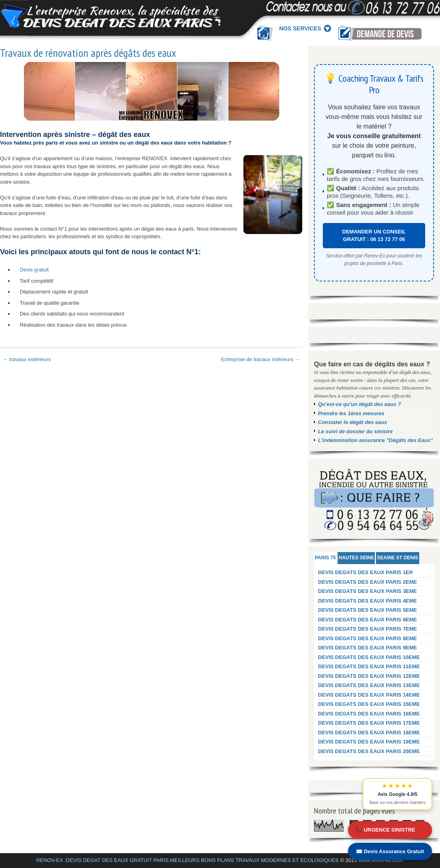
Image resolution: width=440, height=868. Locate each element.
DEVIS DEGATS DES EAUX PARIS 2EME (367, 582)
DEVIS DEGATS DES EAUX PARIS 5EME (367, 610)
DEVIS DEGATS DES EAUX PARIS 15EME (369, 704)
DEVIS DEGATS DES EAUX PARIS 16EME (369, 714)
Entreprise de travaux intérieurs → (261, 359)
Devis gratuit (34, 270)
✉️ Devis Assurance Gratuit (390, 851)
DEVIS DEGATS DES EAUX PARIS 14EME (369, 695)
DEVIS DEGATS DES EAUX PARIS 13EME (369, 685)
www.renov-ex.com (380, 860)
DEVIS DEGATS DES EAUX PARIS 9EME (367, 648)
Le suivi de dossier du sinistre (355, 431)
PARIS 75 (325, 558)
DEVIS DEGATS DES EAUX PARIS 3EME (367, 591)
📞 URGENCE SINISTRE (386, 830)
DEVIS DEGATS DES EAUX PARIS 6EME (367, 620)
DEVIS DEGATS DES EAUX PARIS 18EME (369, 732)
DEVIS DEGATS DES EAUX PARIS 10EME (369, 657)
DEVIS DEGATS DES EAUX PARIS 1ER (365, 572)
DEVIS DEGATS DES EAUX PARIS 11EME (369, 666)
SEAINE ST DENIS (397, 558)
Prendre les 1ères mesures (351, 413)
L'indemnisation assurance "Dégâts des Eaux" (375, 440)
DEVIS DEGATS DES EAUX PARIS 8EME (367, 638)
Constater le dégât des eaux (353, 422)
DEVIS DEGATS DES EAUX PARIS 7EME (367, 629)
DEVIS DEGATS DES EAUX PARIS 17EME (369, 723)
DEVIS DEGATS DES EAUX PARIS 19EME (369, 742)
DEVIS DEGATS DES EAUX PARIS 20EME (369, 751)
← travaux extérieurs (27, 359)
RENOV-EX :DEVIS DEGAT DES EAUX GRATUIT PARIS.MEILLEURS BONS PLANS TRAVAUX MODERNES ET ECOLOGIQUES (187, 860)
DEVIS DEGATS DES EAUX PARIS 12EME (369, 676)
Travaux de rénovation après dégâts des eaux (88, 53)
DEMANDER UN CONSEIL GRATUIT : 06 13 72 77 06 (374, 236)
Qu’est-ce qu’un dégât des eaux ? (359, 404)
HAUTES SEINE (356, 558)
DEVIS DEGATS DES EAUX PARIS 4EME (367, 601)
